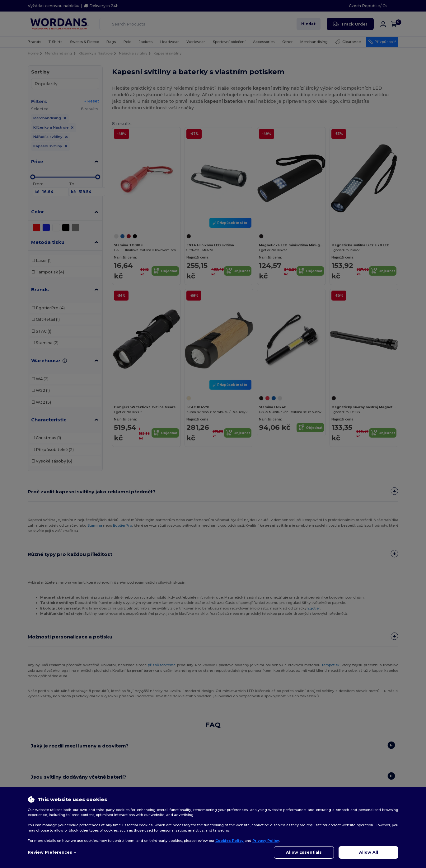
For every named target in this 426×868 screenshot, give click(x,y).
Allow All (369, 852)
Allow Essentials (304, 852)
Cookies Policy (229, 841)
